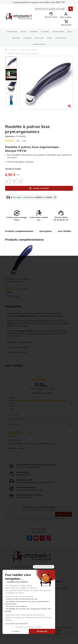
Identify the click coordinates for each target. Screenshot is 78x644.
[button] (70, 106)
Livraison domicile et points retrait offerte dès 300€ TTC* (39, 2)
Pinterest (42, 538)
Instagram (48, 538)
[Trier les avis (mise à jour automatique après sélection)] (40, 419)
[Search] (51, 9)
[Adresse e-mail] (31, 514)
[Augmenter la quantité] (21, 181)
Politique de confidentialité (60, 627)
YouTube (36, 538)
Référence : (10, 136)
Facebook (30, 538)
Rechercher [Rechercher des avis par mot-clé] (39, 425)
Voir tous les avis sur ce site (41, 393)
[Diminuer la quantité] (8, 181)
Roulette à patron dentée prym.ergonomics (18, 280)
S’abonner (63, 514)
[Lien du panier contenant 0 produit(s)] (66, 23)
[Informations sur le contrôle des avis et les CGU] (52, 389)
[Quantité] (14, 181)
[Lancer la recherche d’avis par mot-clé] (70, 425)
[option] (11, 62)
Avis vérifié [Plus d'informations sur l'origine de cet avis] (15, 436)
